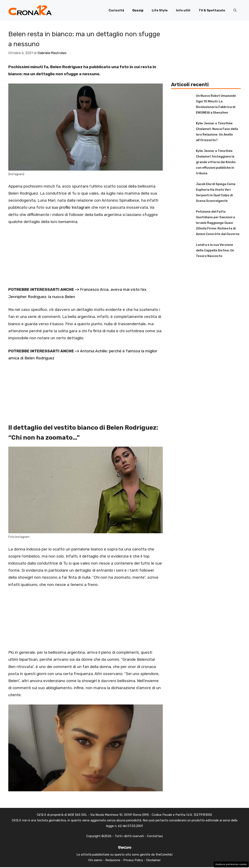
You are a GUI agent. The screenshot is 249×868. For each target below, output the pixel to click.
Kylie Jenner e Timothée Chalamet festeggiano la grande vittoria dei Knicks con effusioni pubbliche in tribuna (216, 162)
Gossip (138, 10)
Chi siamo (95, 860)
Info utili (183, 10)
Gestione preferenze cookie (231, 864)
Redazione (113, 860)
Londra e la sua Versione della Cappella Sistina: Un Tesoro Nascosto (215, 250)
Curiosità (116, 10)
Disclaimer (153, 860)
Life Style (160, 10)
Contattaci (155, 836)
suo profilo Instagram (71, 207)
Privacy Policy (133, 860)
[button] (235, 10)
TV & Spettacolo (212, 10)
